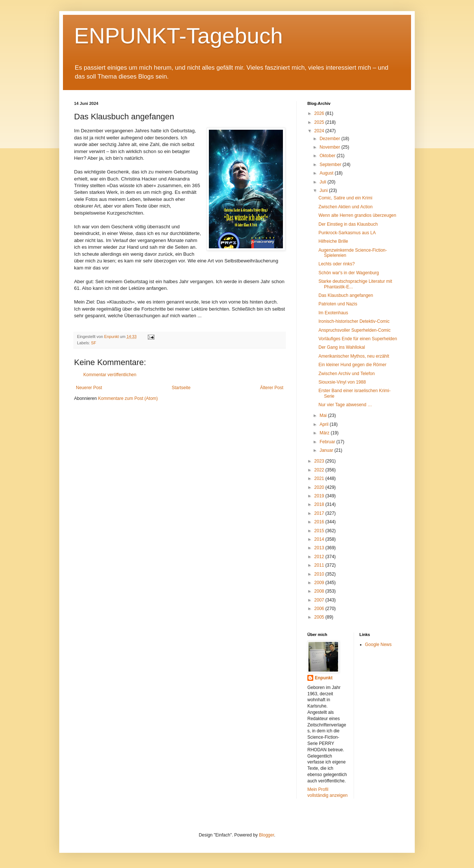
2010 (320, 574)
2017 (320, 513)
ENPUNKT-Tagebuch (178, 36)
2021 (320, 478)
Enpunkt (324, 678)
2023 (320, 461)
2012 (320, 557)
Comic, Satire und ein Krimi (345, 198)
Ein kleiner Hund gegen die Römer (352, 365)
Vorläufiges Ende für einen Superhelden (358, 339)
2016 (320, 522)
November (331, 147)
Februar (328, 442)
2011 (320, 565)
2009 (320, 583)
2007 (320, 600)
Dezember (331, 139)
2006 (320, 609)
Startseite (181, 388)
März (325, 433)
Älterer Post (272, 388)
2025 (320, 122)
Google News (378, 645)
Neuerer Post (89, 388)
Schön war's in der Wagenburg (349, 273)
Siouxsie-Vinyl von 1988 (342, 382)
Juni (324, 191)
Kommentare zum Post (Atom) (128, 398)
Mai (324, 415)
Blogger (266, 835)
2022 (320, 470)
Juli (323, 182)
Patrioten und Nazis (338, 304)
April (325, 424)
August (327, 173)
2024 (320, 131)
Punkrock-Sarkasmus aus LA (347, 233)
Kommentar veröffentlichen (110, 375)
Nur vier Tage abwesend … (345, 405)
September (331, 165)
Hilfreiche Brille (333, 241)
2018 (320, 504)
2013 (320, 548)
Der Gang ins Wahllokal (342, 347)
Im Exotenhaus (333, 313)
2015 (320, 531)
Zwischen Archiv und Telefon (347, 374)
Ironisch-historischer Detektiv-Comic (354, 321)
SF (94, 343)
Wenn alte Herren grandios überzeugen (357, 215)
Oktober (328, 156)
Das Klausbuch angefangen (346, 295)
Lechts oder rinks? (337, 264)
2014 (320, 539)
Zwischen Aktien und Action (346, 207)
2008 (320, 591)
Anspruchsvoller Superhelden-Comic (355, 330)
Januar (327, 450)
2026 (320, 113)
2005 (320, 617)
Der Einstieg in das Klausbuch (348, 224)
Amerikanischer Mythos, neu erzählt (354, 356)
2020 (320, 487)
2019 (320, 496)
